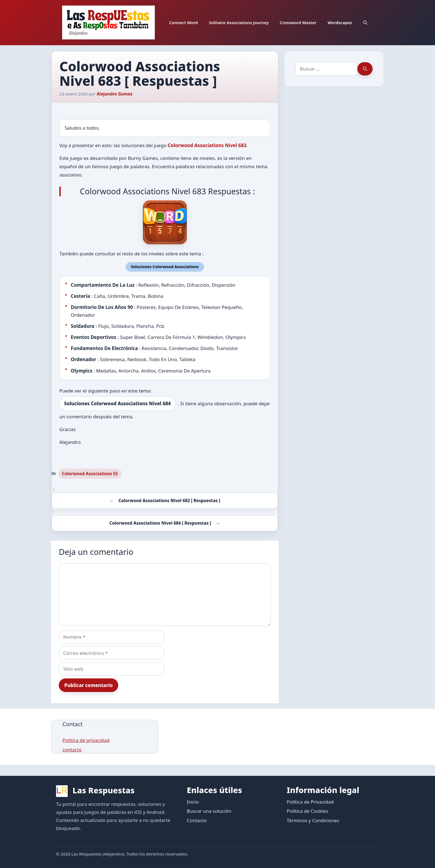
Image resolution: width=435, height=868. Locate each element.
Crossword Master (298, 22)
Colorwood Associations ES (90, 473)
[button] (365, 22)
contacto (72, 749)
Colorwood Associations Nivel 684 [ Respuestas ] (160, 523)
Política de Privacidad (310, 801)
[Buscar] (365, 69)
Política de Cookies (308, 811)
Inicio (193, 801)
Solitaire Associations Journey (239, 22)
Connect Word (184, 22)
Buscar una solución (209, 811)
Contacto (197, 820)
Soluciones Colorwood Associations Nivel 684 (117, 403)
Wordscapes (340, 22)
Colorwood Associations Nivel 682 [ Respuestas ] (169, 500)
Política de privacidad (86, 740)
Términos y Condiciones (313, 820)
